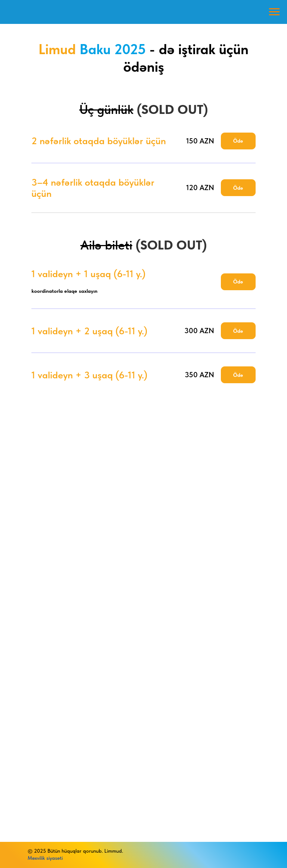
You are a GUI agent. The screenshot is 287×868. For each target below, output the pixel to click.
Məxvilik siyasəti (45, 858)
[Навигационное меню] (274, 12)
